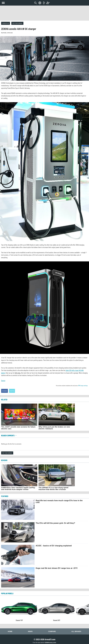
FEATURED (5, 496)
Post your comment (17, 23)
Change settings (83, 385)
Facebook (5, 391)
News (30, 631)
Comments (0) (6, 23)
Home (10, 631)
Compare (52, 631)
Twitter (12, 391)
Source (3, 381)
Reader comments (9, 435)
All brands (76, 631)
